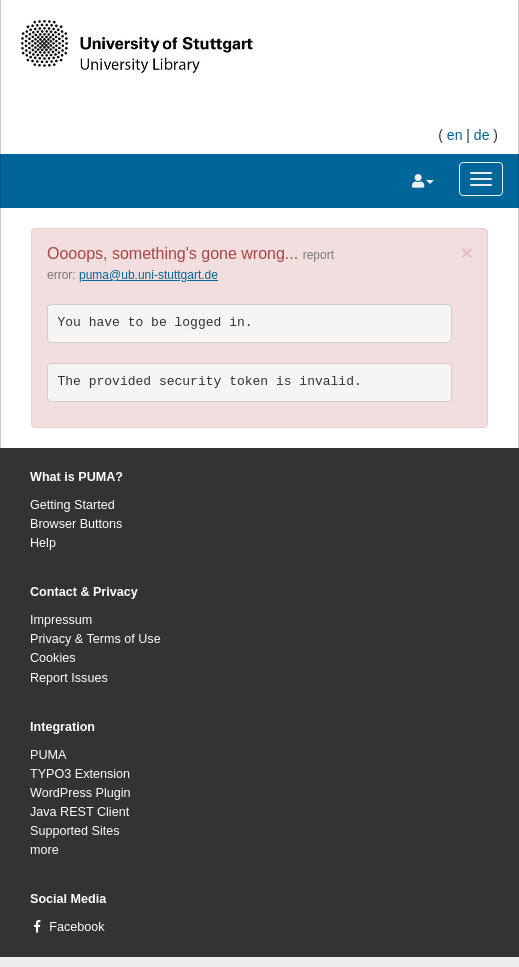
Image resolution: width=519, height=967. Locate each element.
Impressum (61, 620)
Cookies (53, 658)
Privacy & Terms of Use (95, 639)
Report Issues (69, 678)
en (455, 135)
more (44, 850)
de (482, 135)
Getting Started (72, 505)
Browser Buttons (76, 524)
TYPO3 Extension (80, 774)
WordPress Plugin (80, 793)
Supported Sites (75, 831)
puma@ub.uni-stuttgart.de (148, 275)
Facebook (76, 927)
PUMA (48, 755)
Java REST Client (79, 812)
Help (43, 543)
